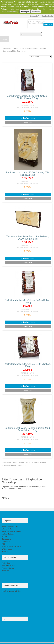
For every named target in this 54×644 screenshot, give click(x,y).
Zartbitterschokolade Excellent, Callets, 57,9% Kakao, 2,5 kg (28, 97)
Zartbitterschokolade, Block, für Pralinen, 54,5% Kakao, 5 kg (28, 238)
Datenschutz (6, 539)
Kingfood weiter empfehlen (11, 591)
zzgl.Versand (34, 107)
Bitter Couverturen (19, 51)
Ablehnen (36, 12)
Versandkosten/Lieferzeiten (11, 547)
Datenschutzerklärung (10, 12)
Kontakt (5, 536)
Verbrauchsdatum (8, 534)
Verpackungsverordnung (11, 526)
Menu (4, 39)
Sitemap (5, 552)
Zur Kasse (48, 24)
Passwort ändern (8, 568)
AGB (4, 544)
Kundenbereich (10, 557)
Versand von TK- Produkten (12, 531)
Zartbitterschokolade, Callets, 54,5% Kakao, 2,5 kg (28, 301)
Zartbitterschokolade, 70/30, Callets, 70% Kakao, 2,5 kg (28, 174)
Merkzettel (28, 122)
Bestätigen (25, 12)
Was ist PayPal (7, 529)
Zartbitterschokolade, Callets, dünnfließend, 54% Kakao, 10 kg (28, 429)
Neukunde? (34, 16)
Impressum (6, 541)
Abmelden (6, 571)
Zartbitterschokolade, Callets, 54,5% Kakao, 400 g (28, 365)
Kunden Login (47, 16)
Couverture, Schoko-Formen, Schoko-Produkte (20, 48)
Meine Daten (7, 563)
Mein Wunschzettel (9, 566)
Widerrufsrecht (7, 549)
